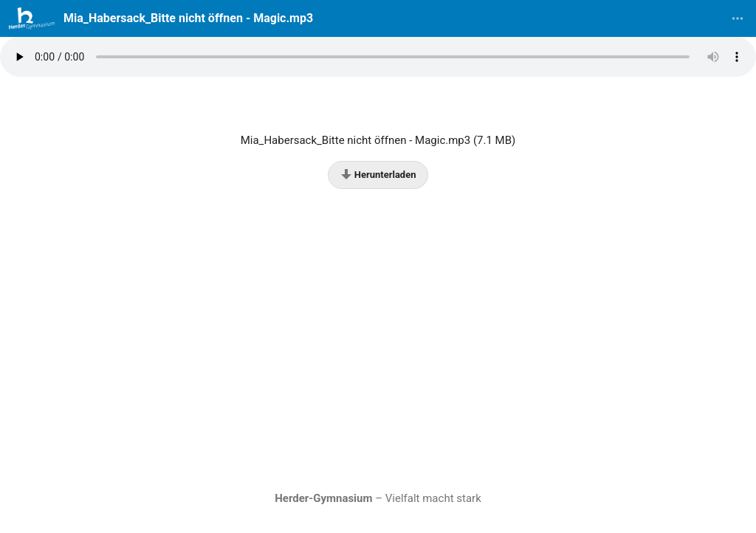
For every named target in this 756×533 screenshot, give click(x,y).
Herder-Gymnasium (323, 498)
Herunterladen (378, 174)
